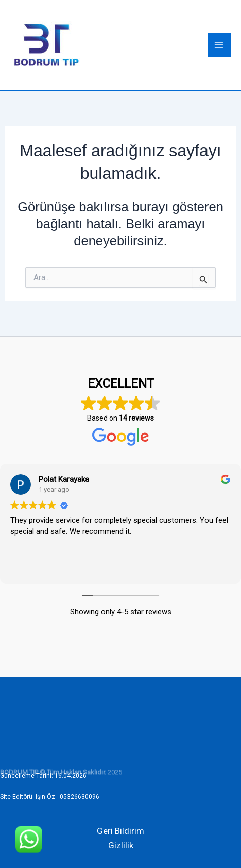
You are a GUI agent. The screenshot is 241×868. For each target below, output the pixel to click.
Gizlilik (121, 845)
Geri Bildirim (120, 831)
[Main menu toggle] (219, 45)
